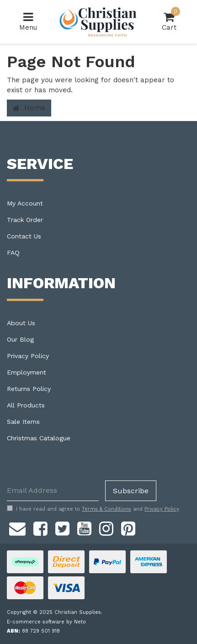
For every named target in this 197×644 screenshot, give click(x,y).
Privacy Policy (28, 356)
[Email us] (17, 528)
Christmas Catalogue (39, 438)
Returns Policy (29, 389)
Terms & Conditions (106, 509)
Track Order (25, 220)
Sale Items (23, 422)
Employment (27, 372)
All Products (26, 405)
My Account (25, 203)
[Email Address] (53, 491)
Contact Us (24, 236)
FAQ (13, 253)
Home (29, 108)
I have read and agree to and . (93, 509)
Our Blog (20, 339)
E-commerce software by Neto (46, 622)
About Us (21, 323)
